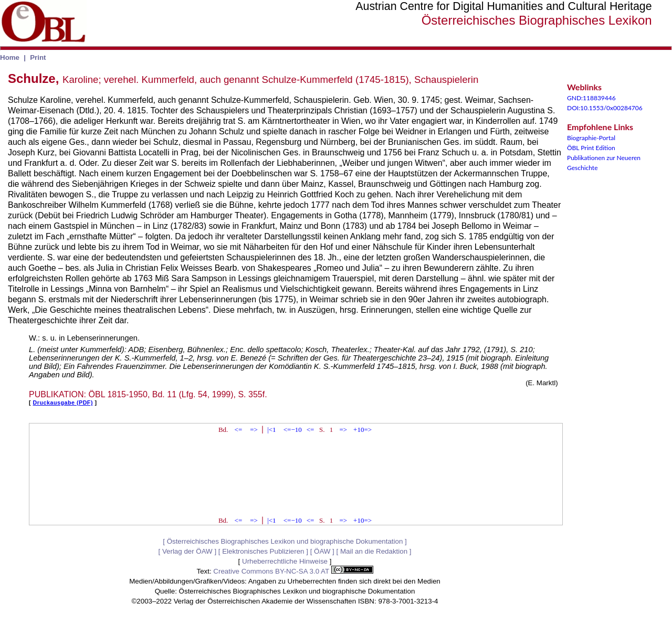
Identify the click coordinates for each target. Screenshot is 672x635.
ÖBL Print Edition (591, 148)
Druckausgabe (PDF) (63, 403)
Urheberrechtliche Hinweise (285, 561)
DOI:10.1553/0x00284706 (605, 108)
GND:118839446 (591, 98)
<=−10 (293, 430)
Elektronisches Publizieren (263, 551)
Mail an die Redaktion (374, 551)
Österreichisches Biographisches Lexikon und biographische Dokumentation (285, 541)
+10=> (363, 430)
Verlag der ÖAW (187, 551)
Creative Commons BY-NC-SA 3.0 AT (293, 571)
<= (239, 430)
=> (254, 430)
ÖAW (322, 551)
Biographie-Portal (591, 138)
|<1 (271, 430)
